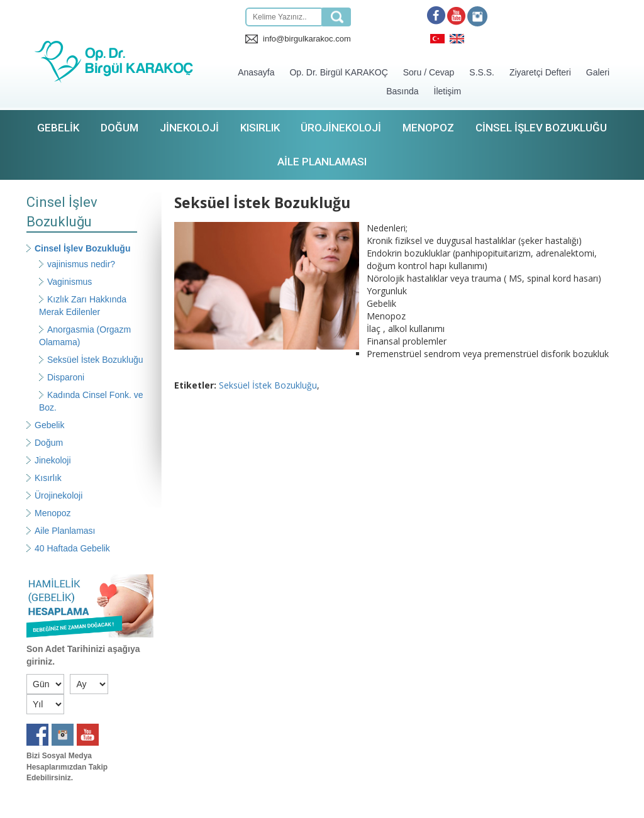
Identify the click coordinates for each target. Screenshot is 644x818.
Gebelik (58, 128)
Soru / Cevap (429, 72)
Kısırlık (260, 128)
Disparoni (66, 377)
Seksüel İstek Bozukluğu (95, 360)
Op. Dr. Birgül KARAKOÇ (338, 72)
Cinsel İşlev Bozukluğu (541, 128)
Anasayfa (256, 72)
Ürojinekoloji (341, 128)
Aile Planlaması (322, 162)
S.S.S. (482, 72)
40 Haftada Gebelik (72, 548)
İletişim (448, 91)
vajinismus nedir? (81, 264)
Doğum (119, 128)
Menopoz (428, 128)
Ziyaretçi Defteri (540, 72)
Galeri (598, 72)
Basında (402, 91)
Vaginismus (69, 282)
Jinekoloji (189, 128)
